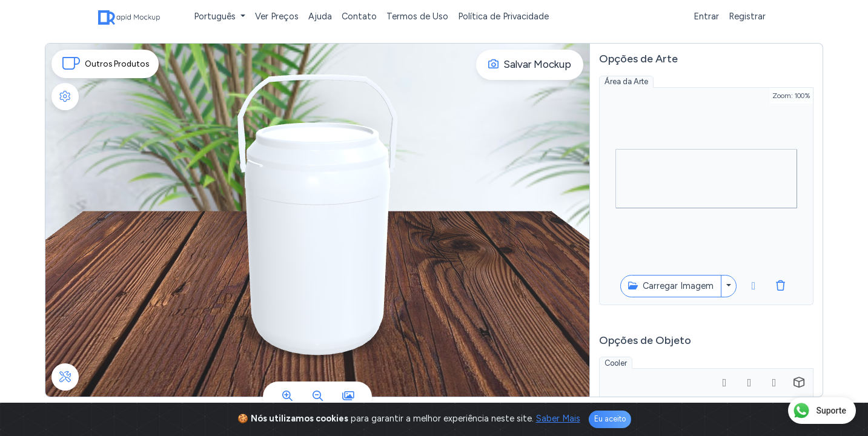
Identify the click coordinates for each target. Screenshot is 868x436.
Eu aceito (610, 419)
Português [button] (216, 16)
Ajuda (320, 16)
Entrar (706, 16)
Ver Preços (277, 16)
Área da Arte (626, 81)
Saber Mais (558, 418)
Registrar (747, 16)
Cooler (616, 363)
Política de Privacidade (503, 16)
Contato (359, 16)
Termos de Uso (417, 16)
